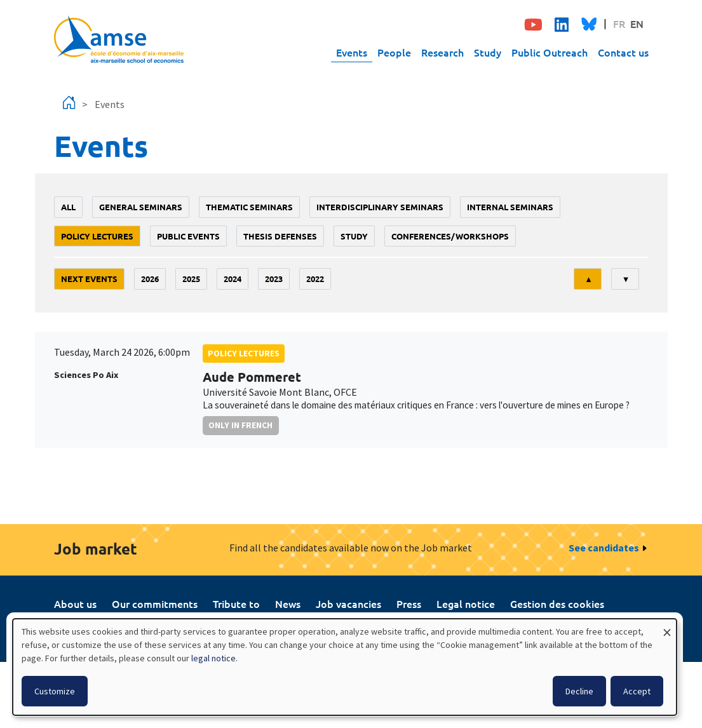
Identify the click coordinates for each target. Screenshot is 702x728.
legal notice (213, 658)
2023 (274, 279)
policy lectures (97, 236)
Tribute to (236, 603)
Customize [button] (55, 691)
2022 (315, 279)
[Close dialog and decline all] (667, 627)
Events (352, 52)
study (354, 236)
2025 (191, 279)
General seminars (141, 207)
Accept (637, 691)
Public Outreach (550, 52)
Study (488, 52)
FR (619, 24)
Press (409, 603)
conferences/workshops (450, 236)
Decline (579, 691)
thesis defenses (280, 236)
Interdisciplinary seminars (380, 207)
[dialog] (345, 667)
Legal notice (466, 603)
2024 (233, 279)
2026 (150, 279)
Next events (89, 279)
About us (75, 603)
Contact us (623, 52)
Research (442, 52)
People (394, 52)
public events (188, 236)
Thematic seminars (249, 207)
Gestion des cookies (557, 603)
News (288, 603)
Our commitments (155, 603)
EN (637, 24)
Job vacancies (348, 603)
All (68, 207)
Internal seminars (510, 207)
